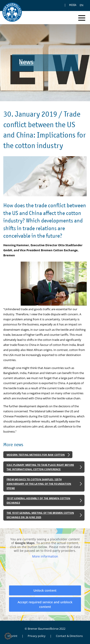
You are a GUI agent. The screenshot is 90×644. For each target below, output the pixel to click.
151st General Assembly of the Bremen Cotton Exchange (38, 500)
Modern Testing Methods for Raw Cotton (36, 455)
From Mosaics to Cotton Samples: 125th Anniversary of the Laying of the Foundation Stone (39, 484)
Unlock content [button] (45, 591)
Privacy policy (37, 636)
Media (73, 5)
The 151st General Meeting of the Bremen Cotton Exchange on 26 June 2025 (40, 515)
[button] (8, 636)
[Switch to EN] (82, 5)
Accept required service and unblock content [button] (45, 605)
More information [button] (45, 556)
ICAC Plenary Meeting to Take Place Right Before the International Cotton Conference (40, 467)
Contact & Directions (69, 636)
